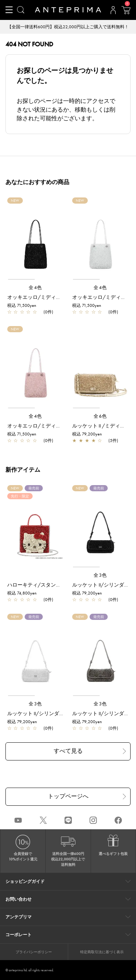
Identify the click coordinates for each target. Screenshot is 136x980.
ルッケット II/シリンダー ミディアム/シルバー (61, 713)
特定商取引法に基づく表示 (102, 952)
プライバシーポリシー (34, 952)
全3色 (100, 575)
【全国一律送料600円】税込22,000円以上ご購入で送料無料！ (68, 27)
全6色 (100, 416)
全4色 (36, 287)
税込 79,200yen (87, 434)
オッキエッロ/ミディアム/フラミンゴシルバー (61, 426)
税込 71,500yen (22, 305)
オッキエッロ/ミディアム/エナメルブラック (58, 297)
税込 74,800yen (22, 593)
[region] (36, 242)
